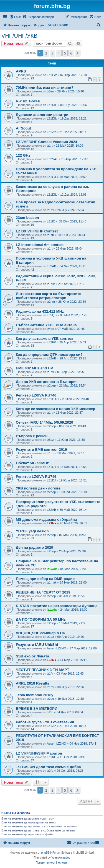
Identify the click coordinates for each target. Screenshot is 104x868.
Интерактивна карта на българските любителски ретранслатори (49, 296)
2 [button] (46, 53)
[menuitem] (38, 17)
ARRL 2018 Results (33, 683)
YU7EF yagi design (32, 531)
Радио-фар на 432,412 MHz (40, 311)
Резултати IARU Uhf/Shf (37, 645)
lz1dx (50, 210)
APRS (21, 71)
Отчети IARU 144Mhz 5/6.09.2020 (45, 422)
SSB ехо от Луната (32, 656)
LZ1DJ (51, 480)
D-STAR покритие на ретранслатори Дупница (57, 606)
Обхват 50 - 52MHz (32, 463)
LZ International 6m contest (40, 245)
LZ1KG (52, 757)
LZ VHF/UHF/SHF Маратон (39, 753)
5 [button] (65, 53)
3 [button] (53, 53)
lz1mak (52, 582)
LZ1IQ (51, 221)
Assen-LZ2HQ (57, 648)
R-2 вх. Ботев (28, 101)
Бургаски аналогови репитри (42, 115)
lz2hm (51, 302)
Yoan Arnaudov (61, 858)
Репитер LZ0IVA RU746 (36, 395)
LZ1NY (52, 523)
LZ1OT (52, 467)
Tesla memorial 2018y (35, 695)
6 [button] (71, 53)
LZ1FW (52, 75)
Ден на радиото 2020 (34, 547)
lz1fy (50, 673)
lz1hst (51, 284)
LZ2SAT (52, 159)
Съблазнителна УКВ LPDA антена (46, 325)
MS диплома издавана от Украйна (46, 519)
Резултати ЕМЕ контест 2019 (41, 449)
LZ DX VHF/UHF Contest (37, 231)
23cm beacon (27, 218)
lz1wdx (52, 569)
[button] (78, 53)
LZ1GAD (53, 399)
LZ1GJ (51, 177)
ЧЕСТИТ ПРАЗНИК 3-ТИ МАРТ (42, 670)
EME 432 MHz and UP (34, 368)
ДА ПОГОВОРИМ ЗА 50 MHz (41, 619)
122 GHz (23, 155)
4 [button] (59, 53)
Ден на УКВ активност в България (47, 382)
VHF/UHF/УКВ (19, 36)
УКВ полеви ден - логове (38, 488)
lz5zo (50, 91)
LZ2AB (52, 266)
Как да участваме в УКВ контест (45, 339)
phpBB (45, 853)
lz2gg (50, 699)
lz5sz (50, 440)
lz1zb (50, 235)
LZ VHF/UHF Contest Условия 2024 (46, 142)
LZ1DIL (52, 105)
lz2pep (51, 385)
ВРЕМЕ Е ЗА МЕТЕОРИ (37, 708)
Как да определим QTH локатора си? (49, 355)
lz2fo (50, 712)
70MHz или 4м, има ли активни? (45, 88)
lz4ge (50, 329)
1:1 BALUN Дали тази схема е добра (48, 767)
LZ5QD (52, 315)
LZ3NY (52, 660)
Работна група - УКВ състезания (45, 722)
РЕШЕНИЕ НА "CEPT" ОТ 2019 (43, 592)
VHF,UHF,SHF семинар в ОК (40, 633)
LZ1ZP (51, 132)
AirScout (23, 128)
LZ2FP (51, 342)
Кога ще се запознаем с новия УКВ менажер (55, 409)
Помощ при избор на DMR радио (45, 579)
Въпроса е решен (32, 436)
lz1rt (50, 146)
